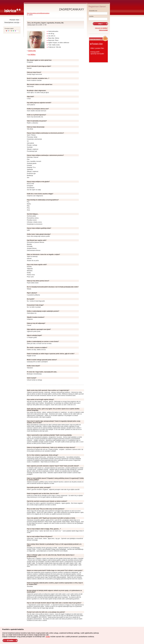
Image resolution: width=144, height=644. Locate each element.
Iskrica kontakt (103, 30)
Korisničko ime (93, 11)
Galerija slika (32, 51)
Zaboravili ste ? (101, 28)
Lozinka (91, 16)
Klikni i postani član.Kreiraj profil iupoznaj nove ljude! (97, 51)
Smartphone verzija (12, 22)
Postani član (14, 20)
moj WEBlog (32, 55)
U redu (10, 640)
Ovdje (48, 637)
